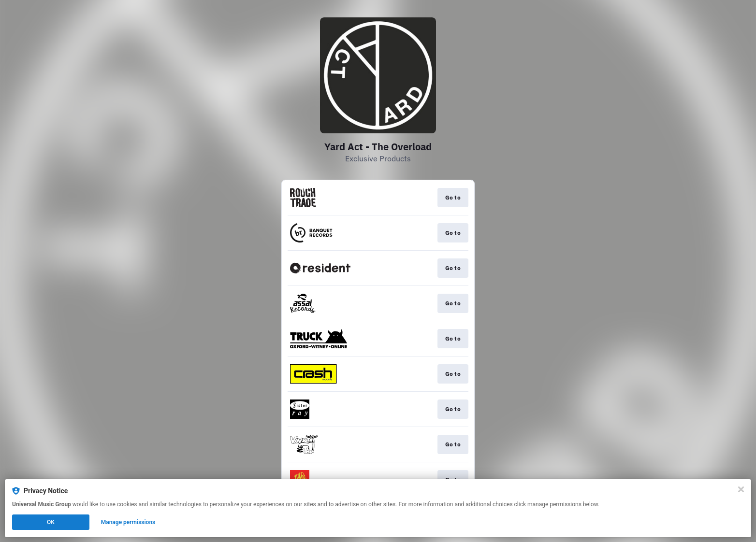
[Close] (741, 489)
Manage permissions (128, 522)
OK (51, 522)
